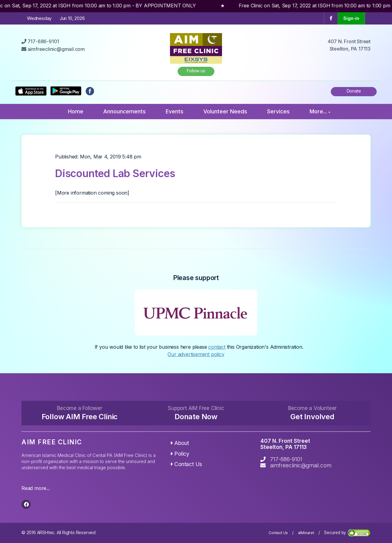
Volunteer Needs (225, 111)
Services (278, 111)
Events (175, 111)
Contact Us (187, 464)
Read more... (36, 488)
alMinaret (306, 533)
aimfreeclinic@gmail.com (301, 465)
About (180, 443)
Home (76, 111)
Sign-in (351, 18)
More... (320, 111)
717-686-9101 (286, 459)
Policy (180, 454)
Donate (354, 91)
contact (217, 347)
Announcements (124, 111)
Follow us (196, 71)
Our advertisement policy (196, 354)
